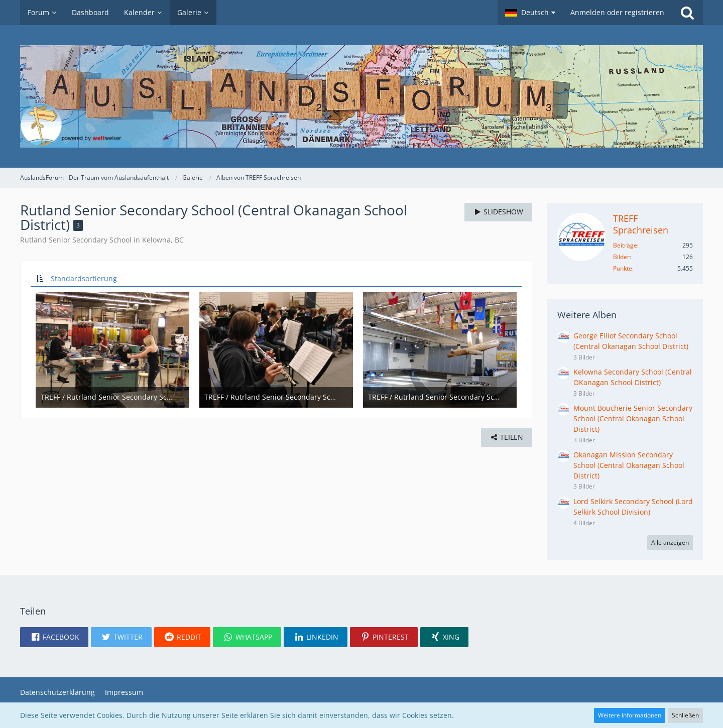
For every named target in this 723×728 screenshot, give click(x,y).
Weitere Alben (587, 315)
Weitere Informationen (630, 715)
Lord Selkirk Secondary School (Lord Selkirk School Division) (633, 507)
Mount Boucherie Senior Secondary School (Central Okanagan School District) (633, 418)
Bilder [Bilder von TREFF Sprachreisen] (621, 257)
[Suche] (687, 13)
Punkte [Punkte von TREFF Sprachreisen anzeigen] (623, 268)
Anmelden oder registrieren (617, 12)
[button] (530, 13)
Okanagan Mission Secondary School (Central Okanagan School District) (629, 465)
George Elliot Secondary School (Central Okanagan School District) (631, 341)
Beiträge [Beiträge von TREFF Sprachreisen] (625, 245)
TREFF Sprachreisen (641, 224)
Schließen (685, 715)
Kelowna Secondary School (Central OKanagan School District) (633, 377)
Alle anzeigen (670, 542)
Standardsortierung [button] (84, 278)
